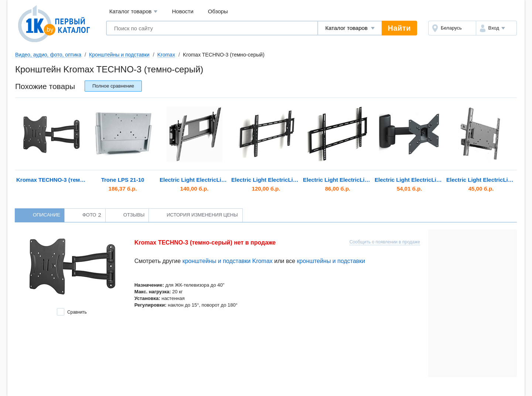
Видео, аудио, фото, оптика (48, 55)
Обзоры (218, 11)
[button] (496, 28)
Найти (399, 28)
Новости (183, 11)
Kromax (166, 55)
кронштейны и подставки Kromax (228, 261)
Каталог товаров (134, 12)
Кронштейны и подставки (119, 55)
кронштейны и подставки (331, 261)
